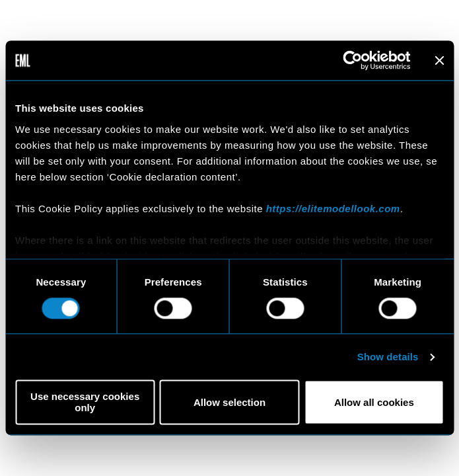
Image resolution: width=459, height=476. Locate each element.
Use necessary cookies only (85, 403)
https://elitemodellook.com (333, 209)
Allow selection (229, 402)
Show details (388, 357)
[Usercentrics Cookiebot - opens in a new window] (352, 60)
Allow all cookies (374, 402)
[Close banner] (439, 60)
